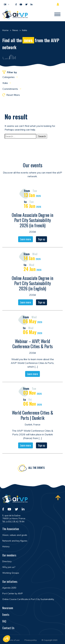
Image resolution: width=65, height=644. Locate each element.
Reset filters (11, 95)
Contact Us (8, 628)
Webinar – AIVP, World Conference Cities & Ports (33, 344)
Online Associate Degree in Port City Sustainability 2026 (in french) (32, 220)
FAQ (4, 621)
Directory (7, 561)
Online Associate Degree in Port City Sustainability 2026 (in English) (32, 284)
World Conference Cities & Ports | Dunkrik (33, 416)
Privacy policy (31, 640)
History (6, 546)
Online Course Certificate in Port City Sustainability (28, 599)
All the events (37, 468)
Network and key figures (15, 541)
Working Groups (11, 573)
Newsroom (8, 608)
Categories (9, 77)
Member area (58, 4)
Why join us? (9, 567)
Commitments (11, 89)
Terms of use (14, 640)
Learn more (26, 240)
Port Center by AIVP (13, 593)
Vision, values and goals (15, 535)
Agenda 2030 (9, 588)
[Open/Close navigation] (57, 15)
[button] (6, 4)
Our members (9, 555)
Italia (5, 83)
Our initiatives (10, 582)
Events (6, 615)
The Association (11, 529)
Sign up (41, 240)
